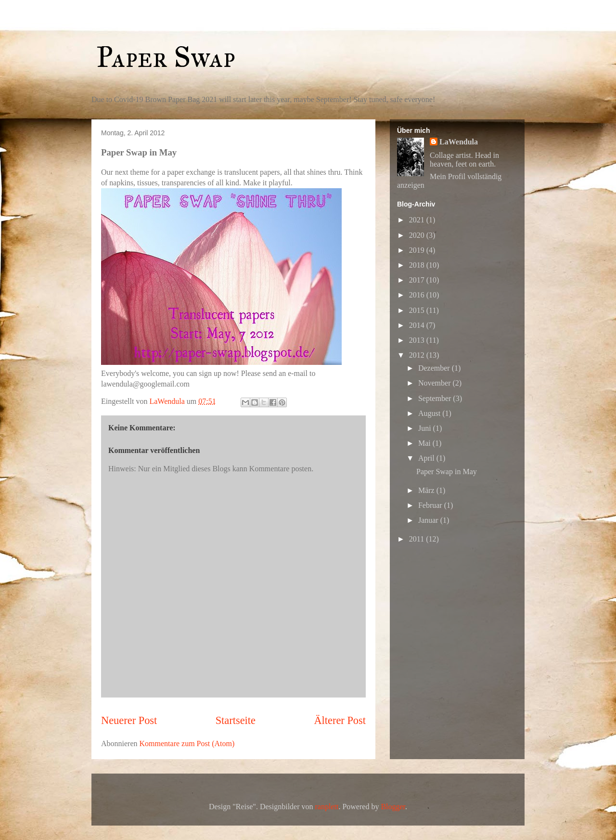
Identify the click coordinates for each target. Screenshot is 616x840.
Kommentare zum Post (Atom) (187, 743)
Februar (431, 505)
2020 (418, 235)
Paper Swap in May (447, 472)
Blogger (393, 807)
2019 (418, 250)
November (436, 383)
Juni (426, 428)
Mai (425, 443)
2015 (418, 310)
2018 (418, 265)
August (430, 413)
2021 (418, 220)
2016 (418, 295)
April (427, 458)
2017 (418, 280)
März (427, 490)
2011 (417, 539)
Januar (429, 520)
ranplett (327, 807)
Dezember (435, 368)
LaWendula (459, 142)
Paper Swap (166, 57)
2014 (418, 325)
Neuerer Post (129, 720)
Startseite (236, 720)
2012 (418, 355)
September (436, 398)
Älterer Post (340, 720)
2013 (418, 340)
